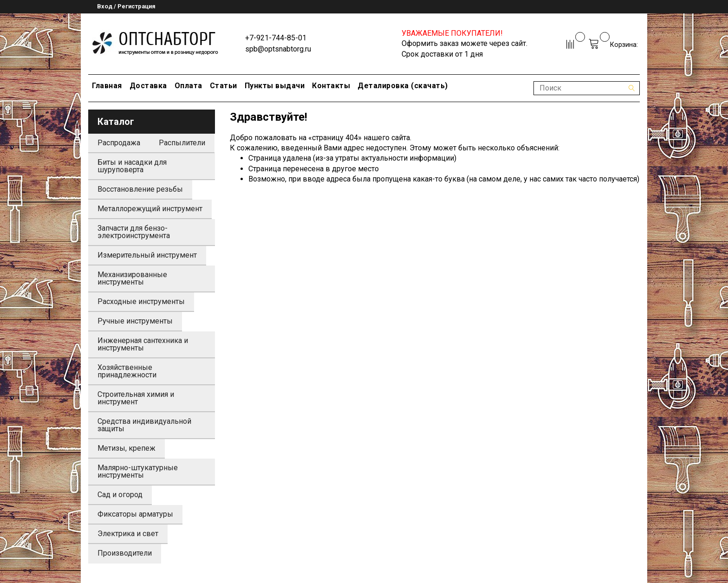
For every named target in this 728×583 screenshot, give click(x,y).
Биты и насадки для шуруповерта (132, 166)
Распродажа (119, 143)
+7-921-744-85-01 (276, 38)
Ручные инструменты (135, 321)
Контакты (331, 86)
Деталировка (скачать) (403, 86)
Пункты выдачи (275, 86)
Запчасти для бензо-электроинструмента (134, 232)
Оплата (188, 86)
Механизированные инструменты (132, 278)
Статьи (224, 86)
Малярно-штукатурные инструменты (138, 471)
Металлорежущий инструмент (150, 209)
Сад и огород (120, 495)
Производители (125, 553)
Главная (107, 86)
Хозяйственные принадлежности (127, 371)
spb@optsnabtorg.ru (278, 49)
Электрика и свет (128, 534)
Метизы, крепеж (127, 448)
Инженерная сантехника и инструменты (143, 344)
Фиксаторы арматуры (135, 514)
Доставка (148, 86)
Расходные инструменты (141, 301)
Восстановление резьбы (140, 189)
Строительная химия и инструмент (136, 398)
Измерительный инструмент (147, 255)
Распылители (182, 143)
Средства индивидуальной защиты (144, 425)
